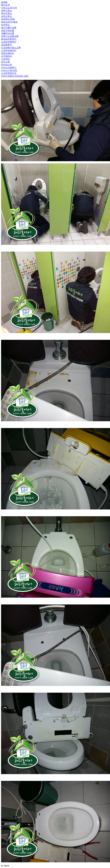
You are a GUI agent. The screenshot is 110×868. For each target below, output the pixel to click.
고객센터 (5, 59)
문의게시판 (7, 65)
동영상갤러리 (8, 53)
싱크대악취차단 (9, 42)
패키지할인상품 (9, 28)
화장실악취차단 (9, 39)
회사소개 (5, 5)
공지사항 (5, 62)
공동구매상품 (8, 30)
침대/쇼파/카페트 (9, 22)
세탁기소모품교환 (10, 36)
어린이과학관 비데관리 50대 (15, 76)
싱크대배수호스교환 (11, 48)
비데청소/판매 (8, 19)
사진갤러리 (7, 56)
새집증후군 (7, 45)
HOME (4, 2)
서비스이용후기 (9, 68)
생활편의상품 (8, 33)
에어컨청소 (7, 13)
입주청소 (5, 25)
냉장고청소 (7, 16)
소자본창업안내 (9, 73)
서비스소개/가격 (9, 8)
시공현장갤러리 (9, 50)
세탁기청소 (7, 11)
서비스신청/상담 (9, 70)
